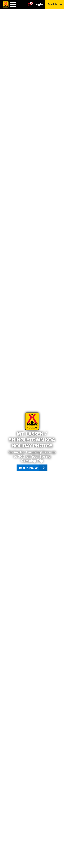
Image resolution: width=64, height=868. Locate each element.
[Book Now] (55, 4)
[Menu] (13, 4)
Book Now (33, 468)
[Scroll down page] (58, 862)
